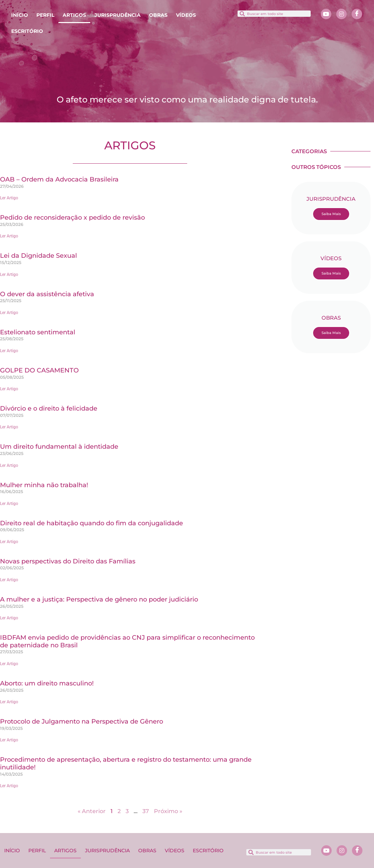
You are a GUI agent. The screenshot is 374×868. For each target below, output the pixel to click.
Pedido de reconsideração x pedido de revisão (72, 218)
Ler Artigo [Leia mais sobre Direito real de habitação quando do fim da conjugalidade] (9, 542)
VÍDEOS (186, 15)
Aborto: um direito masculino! (47, 683)
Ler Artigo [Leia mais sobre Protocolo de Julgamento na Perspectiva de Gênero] (9, 740)
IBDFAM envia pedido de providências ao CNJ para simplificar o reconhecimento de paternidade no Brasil (127, 641)
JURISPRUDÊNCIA (118, 15)
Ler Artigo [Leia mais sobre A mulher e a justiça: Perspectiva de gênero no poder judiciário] (9, 618)
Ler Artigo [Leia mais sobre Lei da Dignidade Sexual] (9, 275)
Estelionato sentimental (38, 332)
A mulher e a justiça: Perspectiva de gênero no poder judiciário (99, 599)
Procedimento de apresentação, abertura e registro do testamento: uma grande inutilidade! (126, 763)
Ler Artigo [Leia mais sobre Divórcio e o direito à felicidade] (9, 427)
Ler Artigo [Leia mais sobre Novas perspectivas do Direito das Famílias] (9, 580)
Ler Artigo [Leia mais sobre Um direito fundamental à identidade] (9, 465)
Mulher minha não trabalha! (44, 485)
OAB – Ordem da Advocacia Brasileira (59, 179)
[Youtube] (326, 14)
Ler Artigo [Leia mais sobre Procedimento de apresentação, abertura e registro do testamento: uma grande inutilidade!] (9, 786)
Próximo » (168, 811)
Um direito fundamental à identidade (59, 447)
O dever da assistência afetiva (47, 294)
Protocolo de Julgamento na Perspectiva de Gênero (82, 721)
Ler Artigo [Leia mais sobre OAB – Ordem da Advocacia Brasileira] (9, 198)
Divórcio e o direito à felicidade (49, 408)
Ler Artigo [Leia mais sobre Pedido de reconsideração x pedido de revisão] (9, 236)
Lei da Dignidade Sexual (38, 256)
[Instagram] (341, 14)
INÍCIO (20, 15)
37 (146, 811)
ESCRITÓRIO (27, 31)
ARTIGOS (74, 15)
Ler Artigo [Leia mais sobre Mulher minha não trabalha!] (9, 504)
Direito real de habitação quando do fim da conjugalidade (91, 523)
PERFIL (45, 15)
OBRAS (158, 15)
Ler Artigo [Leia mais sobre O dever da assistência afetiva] (9, 313)
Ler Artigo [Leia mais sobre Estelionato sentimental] (9, 351)
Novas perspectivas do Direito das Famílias (68, 561)
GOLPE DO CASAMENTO (39, 370)
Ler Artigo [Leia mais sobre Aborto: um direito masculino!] (9, 702)
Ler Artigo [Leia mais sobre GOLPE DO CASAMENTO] (9, 389)
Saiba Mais (331, 214)
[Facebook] (357, 14)
